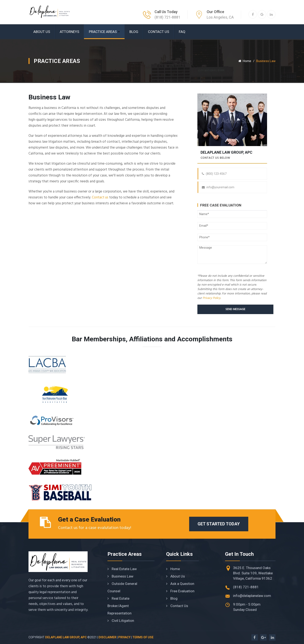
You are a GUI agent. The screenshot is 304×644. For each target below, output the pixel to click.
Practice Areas (104, 32)
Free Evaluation (180, 591)
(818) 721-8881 (167, 17)
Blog (134, 32)
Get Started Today (219, 524)
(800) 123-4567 (214, 174)
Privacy (124, 637)
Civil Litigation (121, 621)
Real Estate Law (122, 569)
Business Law (120, 576)
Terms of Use (143, 637)
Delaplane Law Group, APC (66, 637)
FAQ (182, 32)
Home (245, 61)
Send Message (235, 309)
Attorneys (69, 32)
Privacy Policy (212, 298)
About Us (42, 32)
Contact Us (159, 32)
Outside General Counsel (122, 587)
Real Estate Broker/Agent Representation (119, 606)
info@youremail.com (218, 187)
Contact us (100, 197)
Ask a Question (180, 584)
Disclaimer (107, 637)
